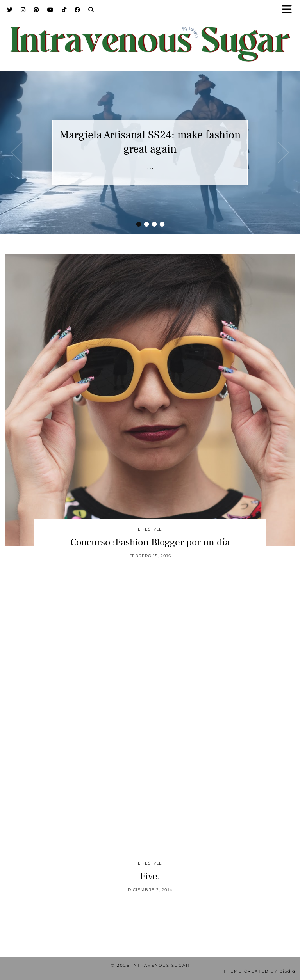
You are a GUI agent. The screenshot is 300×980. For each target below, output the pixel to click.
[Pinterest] (37, 10)
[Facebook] (78, 10)
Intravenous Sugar (161, 965)
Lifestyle (150, 529)
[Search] (91, 10)
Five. (150, 876)
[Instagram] (23, 10)
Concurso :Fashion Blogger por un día (150, 542)
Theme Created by (259, 971)
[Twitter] (10, 10)
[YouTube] (51, 10)
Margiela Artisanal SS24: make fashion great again (150, 142)
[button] (289, 10)
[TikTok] (64, 10)
